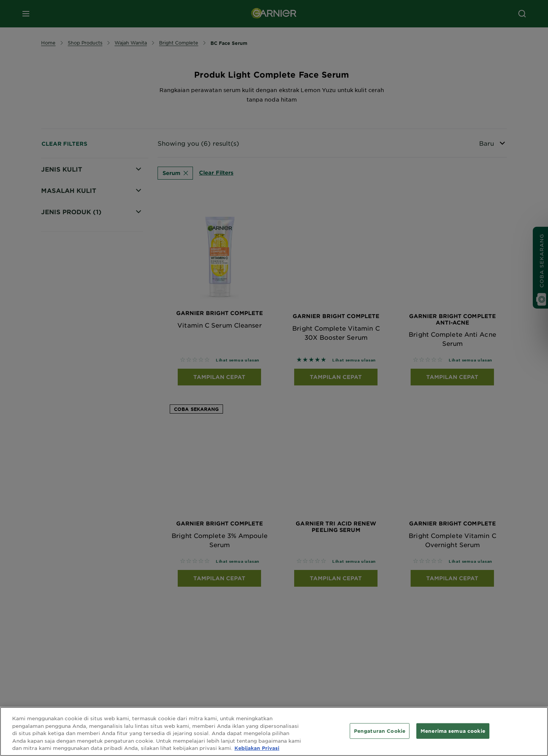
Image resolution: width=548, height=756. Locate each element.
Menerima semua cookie (453, 731)
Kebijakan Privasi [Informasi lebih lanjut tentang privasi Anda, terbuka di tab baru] (257, 748)
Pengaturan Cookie (380, 731)
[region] (274, 731)
